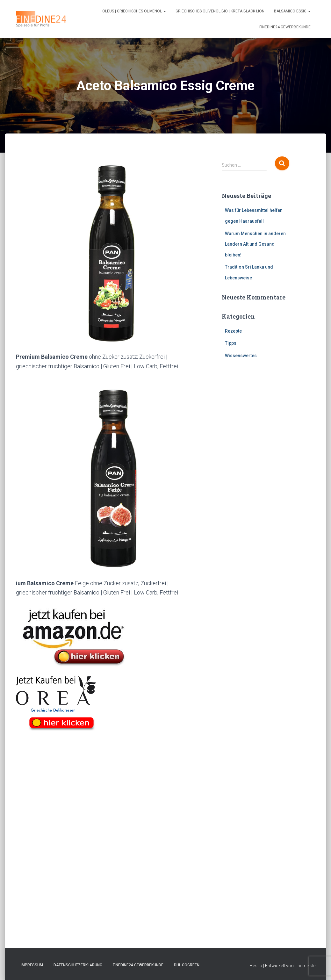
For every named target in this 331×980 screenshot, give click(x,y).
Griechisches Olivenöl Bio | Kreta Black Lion (220, 11)
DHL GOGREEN (187, 965)
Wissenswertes (241, 356)
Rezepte (233, 331)
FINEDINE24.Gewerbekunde (285, 27)
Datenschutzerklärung (78, 965)
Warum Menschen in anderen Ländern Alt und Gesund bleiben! (255, 244)
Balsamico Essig (292, 11)
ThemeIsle (305, 966)
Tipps (231, 343)
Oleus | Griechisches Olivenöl (134, 11)
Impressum (32, 965)
